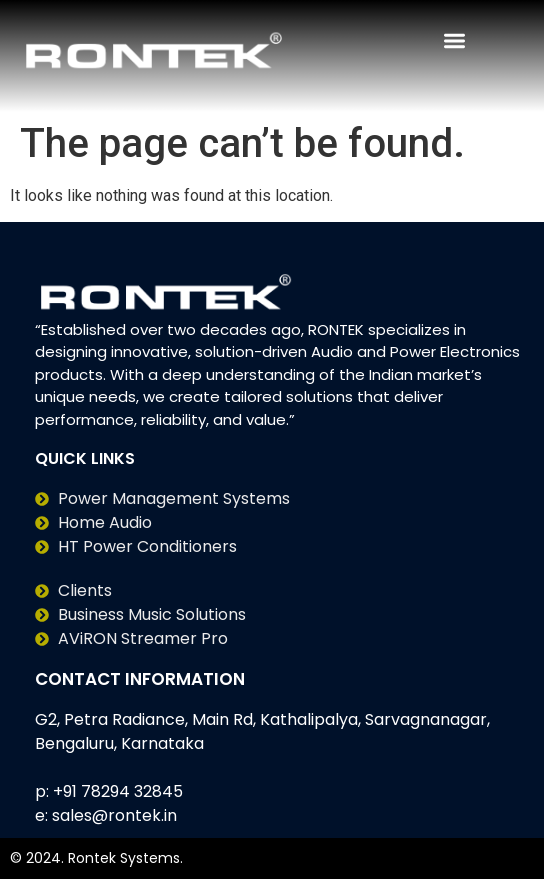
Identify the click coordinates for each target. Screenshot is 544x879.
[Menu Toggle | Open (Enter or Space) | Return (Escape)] (454, 40)
